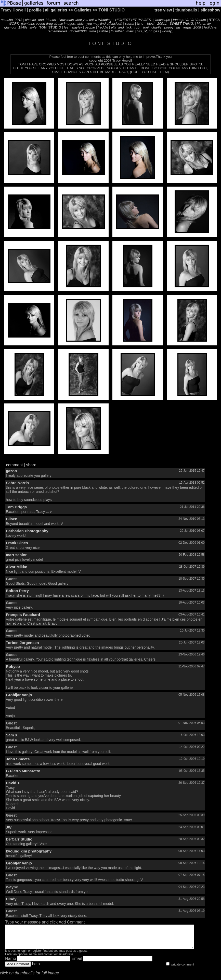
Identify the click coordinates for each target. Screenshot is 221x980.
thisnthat (117, 31)
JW (9, 827)
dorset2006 (78, 31)
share (31, 465)
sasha (130, 24)
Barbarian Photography (27, 531)
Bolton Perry (17, 591)
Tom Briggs (16, 507)
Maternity (204, 24)
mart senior (16, 555)
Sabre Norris (17, 483)
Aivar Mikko (17, 567)
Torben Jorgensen (22, 643)
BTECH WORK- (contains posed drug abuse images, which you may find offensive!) (114, 22)
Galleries (83, 10)
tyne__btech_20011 (152, 24)
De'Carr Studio (19, 839)
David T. (13, 783)
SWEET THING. (182, 24)
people (90, 27)
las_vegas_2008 (188, 27)
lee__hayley (73, 27)
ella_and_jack (121, 27)
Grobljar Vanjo (19, 695)
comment (15, 465)
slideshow (210, 10)
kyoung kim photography (29, 851)
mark (130, 31)
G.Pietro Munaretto (23, 771)
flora (93, 31)
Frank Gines (17, 543)
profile (35, 10)
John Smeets (18, 759)
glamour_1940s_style (21, 27)
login (24, 955)
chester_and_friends (40, 20)
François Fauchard (23, 615)
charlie (156, 27)
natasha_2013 (12, 20)
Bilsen (12, 519)
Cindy (11, 899)
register (37, 955)
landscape (162, 20)
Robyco (13, 667)
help (36, 968)
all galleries (56, 10)
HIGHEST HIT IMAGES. (134, 20)
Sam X (12, 735)
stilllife (103, 31)
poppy (169, 27)
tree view (163, 10)
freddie (103, 27)
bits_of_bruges (148, 31)
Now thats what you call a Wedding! (86, 20)
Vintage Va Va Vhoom (189, 20)
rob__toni (142, 27)
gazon (11, 471)
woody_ (168, 31)
